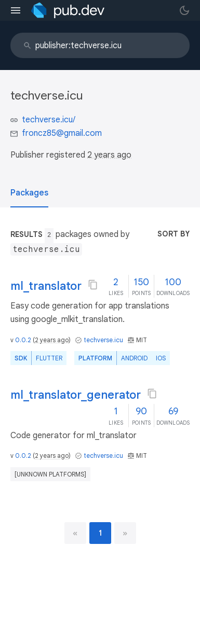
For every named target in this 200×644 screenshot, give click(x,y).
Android (134, 358)
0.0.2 (23, 340)
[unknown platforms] (50, 474)
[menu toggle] (16, 10)
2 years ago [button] (109, 155)
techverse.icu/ (49, 120)
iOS (161, 358)
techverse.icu (103, 340)
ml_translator (46, 286)
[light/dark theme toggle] (184, 10)
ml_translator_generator (76, 395)
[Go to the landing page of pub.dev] (68, 10)
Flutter (49, 358)
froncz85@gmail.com (62, 133)
